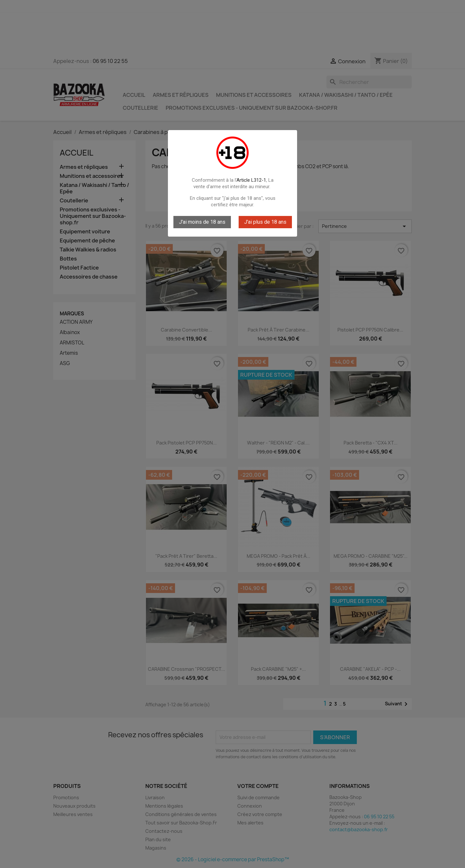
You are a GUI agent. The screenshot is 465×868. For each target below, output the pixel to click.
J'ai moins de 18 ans (202, 222)
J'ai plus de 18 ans (265, 222)
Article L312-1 (251, 180)
